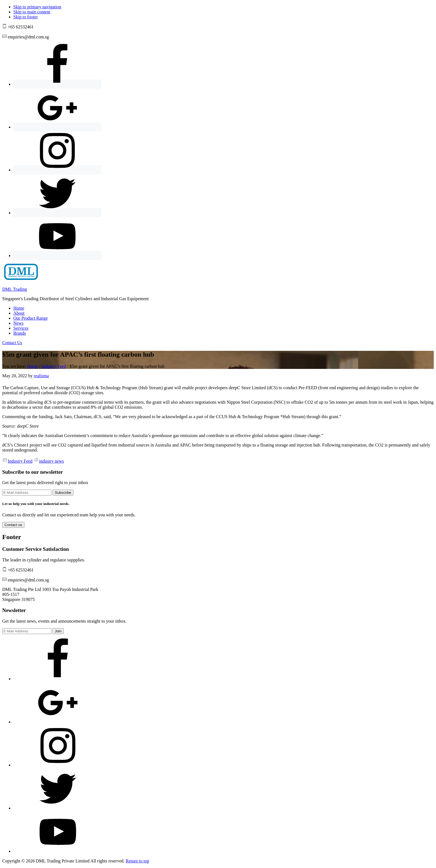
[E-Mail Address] (27, 493)
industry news (51, 461)
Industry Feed (20, 461)
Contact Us (12, 343)
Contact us (13, 525)
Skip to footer (26, 17)
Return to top (137, 861)
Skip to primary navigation (37, 7)
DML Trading (15, 289)
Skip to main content (32, 12)
